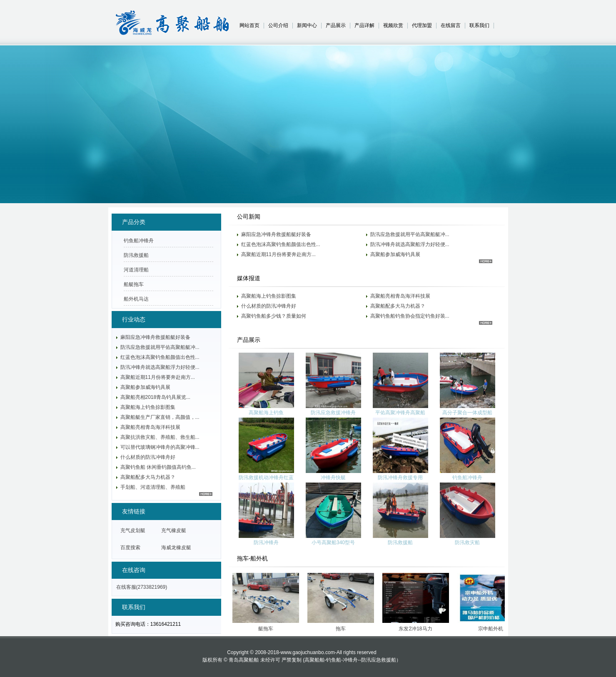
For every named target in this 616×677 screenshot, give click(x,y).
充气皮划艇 (133, 530)
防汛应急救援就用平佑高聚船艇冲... (410, 234)
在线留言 (451, 25)
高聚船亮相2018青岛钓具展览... (156, 397)
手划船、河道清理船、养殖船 (153, 487)
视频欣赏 (393, 25)
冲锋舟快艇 (333, 478)
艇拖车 (269, 629)
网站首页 (249, 25)
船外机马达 (136, 299)
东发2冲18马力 (418, 629)
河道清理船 (136, 270)
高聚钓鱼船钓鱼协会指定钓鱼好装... (410, 316)
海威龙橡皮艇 (176, 548)
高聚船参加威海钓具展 (395, 254)
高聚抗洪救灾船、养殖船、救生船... (160, 437)
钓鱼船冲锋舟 (467, 478)
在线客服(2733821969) (142, 587)
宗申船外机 (494, 629)
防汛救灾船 (467, 543)
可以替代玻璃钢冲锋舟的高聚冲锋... (160, 447)
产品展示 (336, 25)
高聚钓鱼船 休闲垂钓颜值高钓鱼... (158, 467)
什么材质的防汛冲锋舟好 (269, 306)
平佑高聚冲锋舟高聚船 (400, 413)
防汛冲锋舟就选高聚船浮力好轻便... (410, 244)
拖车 (344, 629)
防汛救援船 (400, 543)
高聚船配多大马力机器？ (398, 306)
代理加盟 (422, 25)
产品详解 (364, 25)
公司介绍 (278, 25)
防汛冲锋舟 (266, 543)
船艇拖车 (134, 284)
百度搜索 (130, 548)
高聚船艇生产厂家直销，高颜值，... (160, 417)
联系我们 (479, 25)
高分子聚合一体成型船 (467, 413)
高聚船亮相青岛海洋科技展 (400, 296)
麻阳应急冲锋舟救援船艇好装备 (276, 234)
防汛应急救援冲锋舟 (333, 413)
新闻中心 (307, 25)
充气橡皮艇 (174, 530)
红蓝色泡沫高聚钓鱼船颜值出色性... (281, 244)
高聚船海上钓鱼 (266, 413)
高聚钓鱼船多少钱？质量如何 (274, 316)
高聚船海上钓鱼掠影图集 (269, 296)
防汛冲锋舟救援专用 (400, 478)
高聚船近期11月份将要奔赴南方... (278, 254)
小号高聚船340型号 (333, 543)
